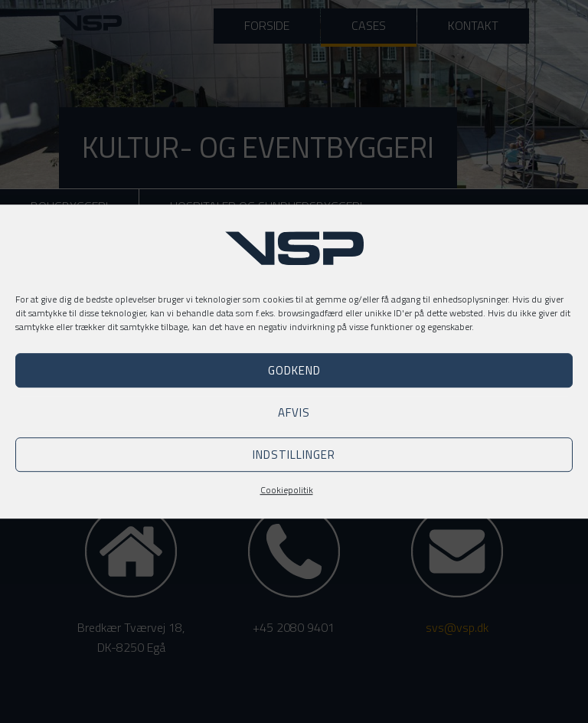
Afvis (294, 412)
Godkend (294, 370)
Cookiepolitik (287, 490)
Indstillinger (294, 455)
